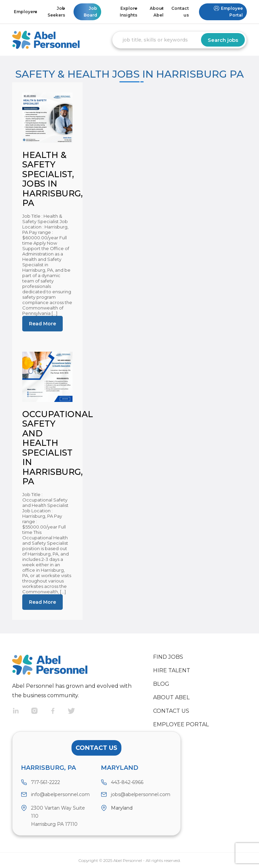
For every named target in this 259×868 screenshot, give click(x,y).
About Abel (157, 12)
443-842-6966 (127, 782)
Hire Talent (172, 670)
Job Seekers (56, 12)
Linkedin (21, 712)
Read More (42, 324)
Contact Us (96, 748)
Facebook (59, 712)
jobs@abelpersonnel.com (141, 794)
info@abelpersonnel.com (60, 794)
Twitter (77, 712)
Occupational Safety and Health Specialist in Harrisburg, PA (58, 448)
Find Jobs (168, 657)
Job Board (90, 12)
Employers (25, 12)
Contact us (180, 12)
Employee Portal (232, 12)
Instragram (40, 712)
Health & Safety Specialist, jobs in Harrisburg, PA (52, 179)
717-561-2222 (46, 782)
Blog (161, 684)
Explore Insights (128, 12)
